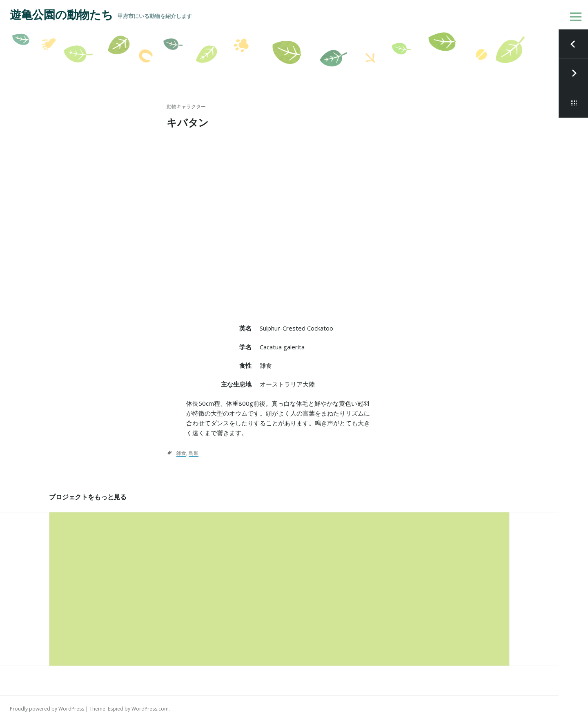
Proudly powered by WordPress (47, 709)
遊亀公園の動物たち (61, 15)
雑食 (181, 453)
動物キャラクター (186, 106)
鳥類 (194, 453)
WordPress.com (150, 709)
